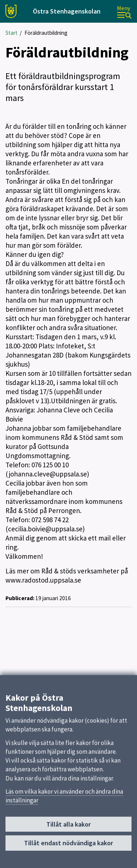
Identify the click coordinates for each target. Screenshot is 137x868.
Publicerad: (20, 598)
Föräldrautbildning (46, 33)
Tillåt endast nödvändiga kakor (68, 847)
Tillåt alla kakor (68, 828)
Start (12, 33)
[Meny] (124, 12)
